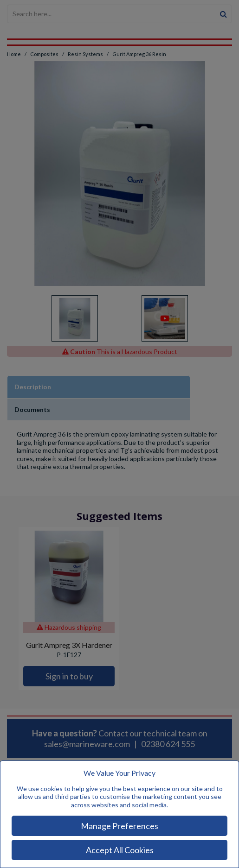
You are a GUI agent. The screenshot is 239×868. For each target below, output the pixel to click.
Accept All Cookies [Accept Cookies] (120, 850)
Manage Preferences (119, 826)
